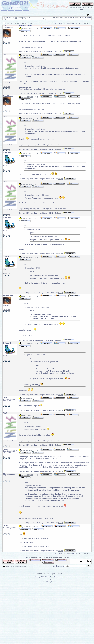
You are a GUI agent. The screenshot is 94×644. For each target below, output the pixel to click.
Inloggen (21, 17)
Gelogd (59, 52)
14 (87, 23)
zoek (84, 7)
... (83, 23)
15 (89, 23)
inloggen (72, 7)
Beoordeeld (6, 42)
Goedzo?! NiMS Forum (61, 17)
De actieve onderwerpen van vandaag (34, 19)
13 (85, 23)
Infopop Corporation (51, 580)
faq (88, 7)
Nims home (58, 574)
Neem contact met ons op (42, 574)
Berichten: (23, 52)
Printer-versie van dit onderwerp (14, 566)
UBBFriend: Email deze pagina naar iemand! (19, 23)
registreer (79, 7)
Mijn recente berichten (11, 19)
